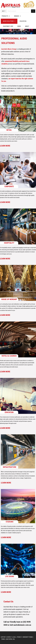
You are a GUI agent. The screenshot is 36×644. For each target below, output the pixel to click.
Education (23, 21)
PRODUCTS (5, 16)
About (27, 26)
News (19, 26)
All (3, 11)
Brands (17, 16)
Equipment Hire (8, 26)
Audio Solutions (8, 21)
